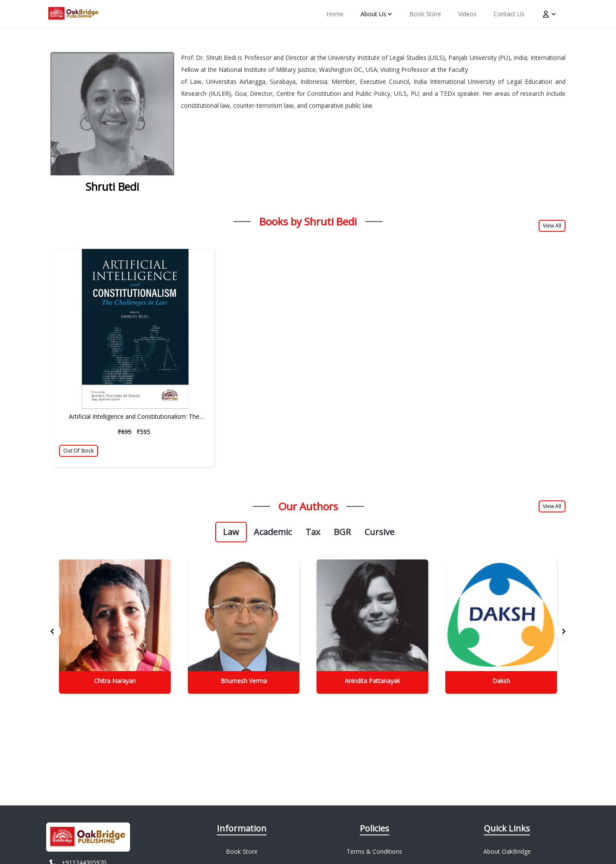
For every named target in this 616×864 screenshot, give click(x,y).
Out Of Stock (78, 451)
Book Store (242, 851)
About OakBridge (507, 851)
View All (552, 226)
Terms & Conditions (374, 851)
